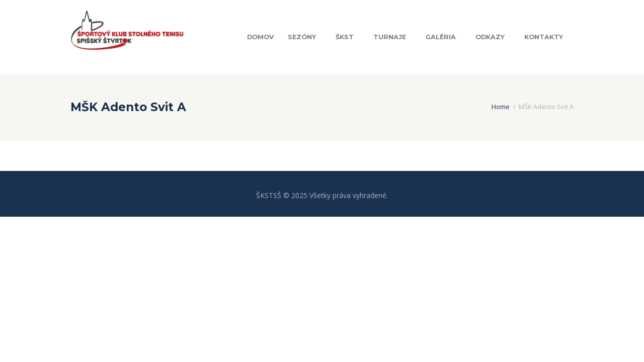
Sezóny (302, 37)
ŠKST (345, 37)
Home (501, 107)
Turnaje (390, 37)
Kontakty (544, 37)
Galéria (441, 37)
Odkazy (490, 37)
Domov (260, 37)
